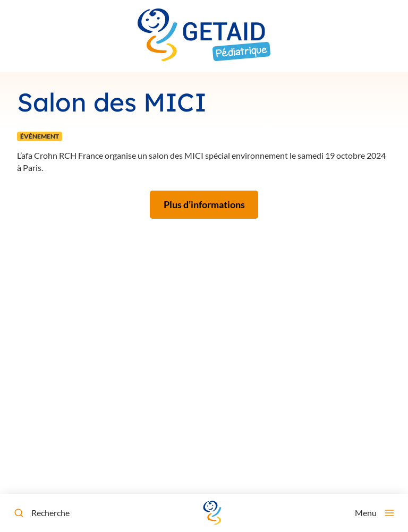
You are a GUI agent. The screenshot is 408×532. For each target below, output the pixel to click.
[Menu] (375, 513)
